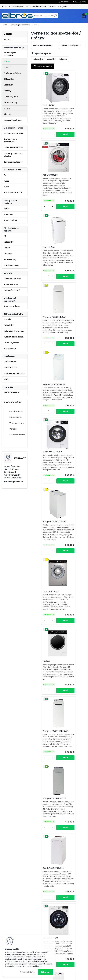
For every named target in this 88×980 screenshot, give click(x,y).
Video (6, 187)
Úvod (5, 25)
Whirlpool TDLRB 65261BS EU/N (45, 747)
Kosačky (7, 319)
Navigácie (8, 214)
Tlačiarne (8, 254)
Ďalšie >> (69, 877)
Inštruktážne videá (12, 392)
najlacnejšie (38, 59)
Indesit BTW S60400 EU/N (43, 828)
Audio (6, 181)
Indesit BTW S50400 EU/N (43, 266)
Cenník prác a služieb (16, 412)
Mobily (7, 208)
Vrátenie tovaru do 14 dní (16, 424)
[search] (55, 16)
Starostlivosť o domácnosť (10, 140)
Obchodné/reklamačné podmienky (41, 6)
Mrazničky (8, 85)
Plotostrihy (9, 325)
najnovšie (63, 59)
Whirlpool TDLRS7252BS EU (44, 506)
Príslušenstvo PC (11, 265)
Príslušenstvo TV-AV (13, 193)
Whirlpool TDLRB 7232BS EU (44, 345)
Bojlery (7, 108)
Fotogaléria (63, 6)
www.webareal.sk (53, 978)
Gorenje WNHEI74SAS (71, 827)
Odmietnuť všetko (27, 972)
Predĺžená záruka (17, 435)
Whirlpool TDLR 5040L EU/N (71, 186)
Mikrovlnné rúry (11, 102)
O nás (8, 6)
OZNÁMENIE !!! (10, 362)
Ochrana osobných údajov (17, 430)
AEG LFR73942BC (69, 105)
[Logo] (17, 16)
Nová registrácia (80, 2)
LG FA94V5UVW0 (41, 586)
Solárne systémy (11, 343)
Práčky (7, 61)
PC (5, 236)
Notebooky (8, 242)
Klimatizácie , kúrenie (13, 162)
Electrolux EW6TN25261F (72, 586)
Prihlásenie (65, 2)
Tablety (7, 248)
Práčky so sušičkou (12, 73)
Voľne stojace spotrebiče (21, 25)
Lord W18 (65, 666)
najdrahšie (51, 59)
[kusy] (38, 144)
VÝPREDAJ (8, 40)
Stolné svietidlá (11, 284)
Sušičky (7, 67)
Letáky (7, 379)
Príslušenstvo (10, 349)
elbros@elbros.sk (15, 481)
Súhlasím (46, 972)
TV (5, 175)
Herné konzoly (10, 260)
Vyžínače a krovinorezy (14, 331)
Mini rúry (8, 114)
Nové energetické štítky (14, 373)
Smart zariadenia (12, 306)
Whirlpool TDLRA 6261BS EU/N (72, 427)
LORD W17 (38, 666)
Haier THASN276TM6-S (71, 747)
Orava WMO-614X (69, 345)
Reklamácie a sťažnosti (15, 418)
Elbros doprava (10, 368)
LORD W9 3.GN (40, 185)
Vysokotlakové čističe (13, 337)
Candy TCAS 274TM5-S (72, 506)
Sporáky (7, 91)
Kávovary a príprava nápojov (13, 155)
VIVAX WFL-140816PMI (71, 264)
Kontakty (74, 6)
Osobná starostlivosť (13, 148)
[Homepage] (3, 7)
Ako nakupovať (18, 6)
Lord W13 (38, 425)
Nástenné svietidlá (12, 279)
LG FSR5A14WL (40, 105)
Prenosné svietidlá (12, 290)
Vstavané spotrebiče (13, 120)
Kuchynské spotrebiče (14, 133)
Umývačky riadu (11, 97)
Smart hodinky (10, 220)
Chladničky (9, 79)
